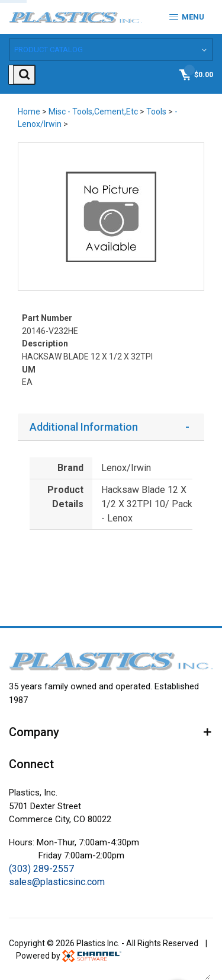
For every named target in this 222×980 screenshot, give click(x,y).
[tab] (111, 426)
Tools (156, 110)
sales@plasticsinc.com (57, 881)
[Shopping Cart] (195, 74)
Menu (187, 17)
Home (29, 110)
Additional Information (84, 425)
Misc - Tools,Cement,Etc (93, 110)
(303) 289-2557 (41, 868)
